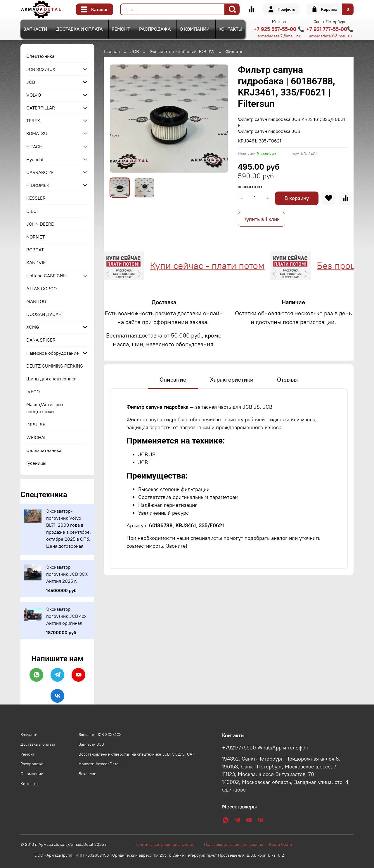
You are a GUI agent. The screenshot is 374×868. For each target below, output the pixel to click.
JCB (135, 51)
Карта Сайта (280, 844)
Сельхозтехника (44, 450)
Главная (112, 51)
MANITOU (36, 301)
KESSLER (36, 198)
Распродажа (155, 29)
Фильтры (235, 51)
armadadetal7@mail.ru (279, 36)
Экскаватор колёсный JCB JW (182, 51)
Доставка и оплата (79, 29)
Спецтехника (40, 56)
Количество (250, 187)
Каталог (95, 9)
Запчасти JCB (91, 744)
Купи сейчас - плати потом (131, 266)
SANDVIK (36, 262)
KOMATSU (37, 133)
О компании (195, 29)
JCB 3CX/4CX (41, 69)
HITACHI (35, 147)
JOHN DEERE (40, 224)
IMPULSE (36, 425)
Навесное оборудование (53, 353)
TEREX (33, 121)
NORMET (36, 237)
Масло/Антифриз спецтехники (45, 408)
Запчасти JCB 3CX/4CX (100, 735)
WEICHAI (36, 437)
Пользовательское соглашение (237, 844)
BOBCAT (35, 250)
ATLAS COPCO (41, 288)
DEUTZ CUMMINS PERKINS (55, 366)
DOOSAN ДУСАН (44, 314)
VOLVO (34, 95)
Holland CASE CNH (46, 276)
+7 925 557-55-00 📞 (279, 29)
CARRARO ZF (40, 172)
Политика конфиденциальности (167, 844)
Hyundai (35, 159)
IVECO (33, 392)
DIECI (32, 211)
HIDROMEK (38, 185)
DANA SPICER (41, 340)
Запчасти (35, 29)
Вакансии (88, 774)
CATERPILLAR (41, 108)
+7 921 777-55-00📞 (330, 29)
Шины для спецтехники (51, 379)
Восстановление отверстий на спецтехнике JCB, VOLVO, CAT (136, 754)
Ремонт (121, 29)
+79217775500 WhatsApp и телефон (265, 748)
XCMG (33, 327)
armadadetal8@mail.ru (330, 36)
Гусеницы (36, 463)
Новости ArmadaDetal (99, 764)
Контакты (230, 29)
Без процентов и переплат (297, 266)
